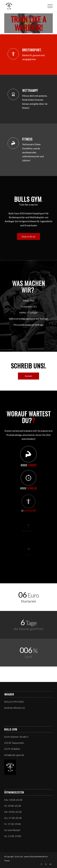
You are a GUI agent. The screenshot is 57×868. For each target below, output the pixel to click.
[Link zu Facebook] (41, 864)
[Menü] (49, 6)
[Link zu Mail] (50, 864)
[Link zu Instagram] (46, 864)
